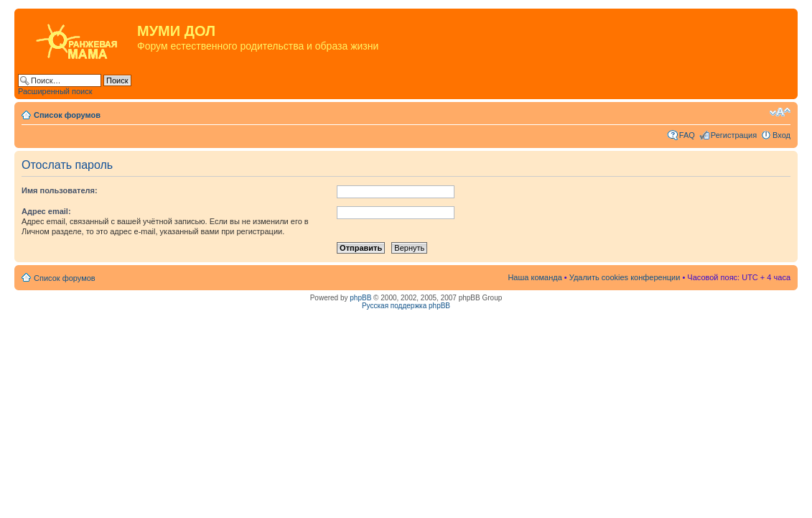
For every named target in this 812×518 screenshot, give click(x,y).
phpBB (360, 298)
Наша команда (535, 277)
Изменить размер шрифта (780, 112)
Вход (781, 135)
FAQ (687, 135)
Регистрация (734, 135)
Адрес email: (46, 211)
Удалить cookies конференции (625, 277)
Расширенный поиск (55, 91)
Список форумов (67, 115)
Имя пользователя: (60, 190)
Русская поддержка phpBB (406, 306)
